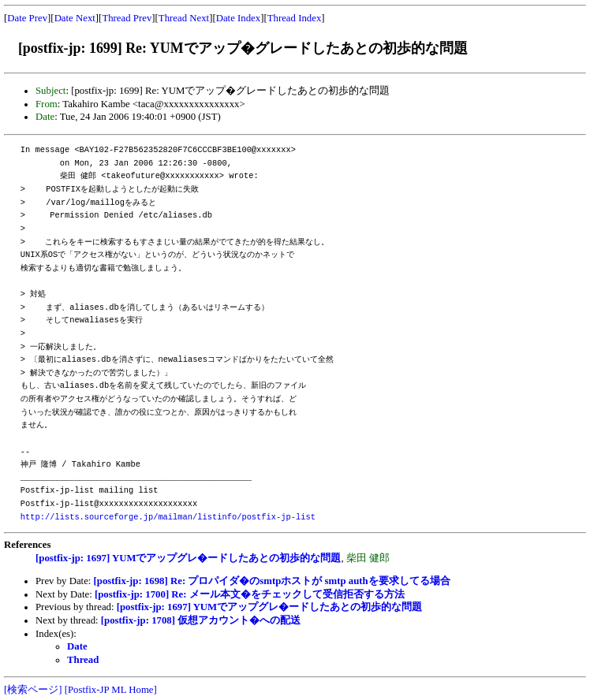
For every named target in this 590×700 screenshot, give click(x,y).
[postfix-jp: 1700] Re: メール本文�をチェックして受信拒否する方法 (250, 594)
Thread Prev (127, 18)
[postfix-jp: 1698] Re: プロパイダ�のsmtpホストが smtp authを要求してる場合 (272, 581)
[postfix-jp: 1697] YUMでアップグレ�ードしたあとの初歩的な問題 (188, 558)
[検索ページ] (33, 690)
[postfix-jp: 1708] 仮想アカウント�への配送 (201, 620)
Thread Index (295, 18)
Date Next (75, 18)
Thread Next (184, 18)
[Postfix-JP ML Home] (111, 690)
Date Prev (27, 18)
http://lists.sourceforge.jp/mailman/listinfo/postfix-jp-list (168, 517)
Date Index (239, 18)
